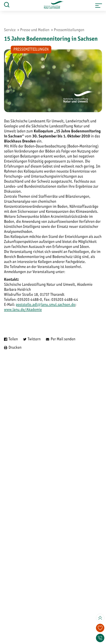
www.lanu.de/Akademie (23, 310)
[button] (99, 6)
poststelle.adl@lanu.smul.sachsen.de (45, 305)
